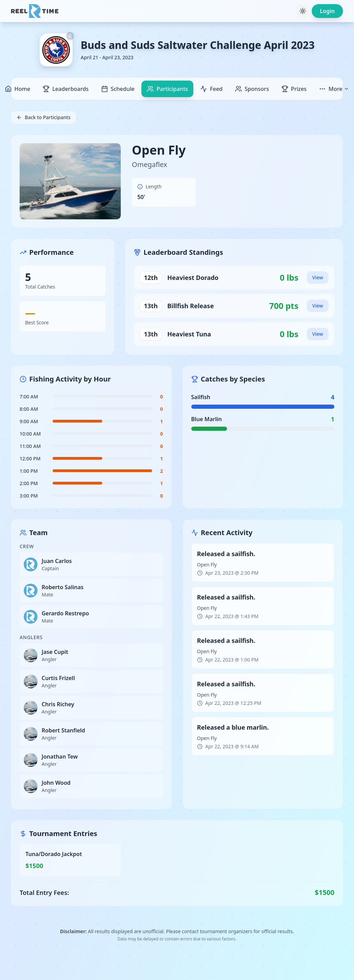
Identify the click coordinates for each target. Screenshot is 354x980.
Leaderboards (66, 89)
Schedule (118, 89)
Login (327, 11)
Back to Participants (44, 117)
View (318, 277)
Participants (167, 89)
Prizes (294, 89)
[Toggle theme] (303, 11)
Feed (211, 89)
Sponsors (252, 89)
